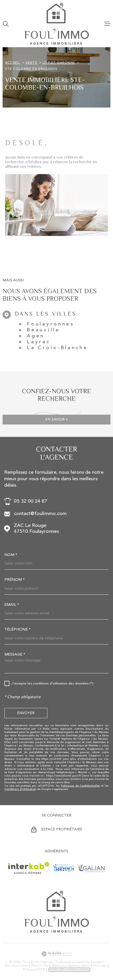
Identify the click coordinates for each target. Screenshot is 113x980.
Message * (15, 655)
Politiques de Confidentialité (80, 786)
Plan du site (40, 966)
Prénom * (15, 580)
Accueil (13, 63)
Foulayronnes (50, 324)
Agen (36, 336)
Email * (12, 605)
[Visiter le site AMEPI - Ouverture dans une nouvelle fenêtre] (63, 868)
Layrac (38, 342)
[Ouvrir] (6, 24)
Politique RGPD (34, 970)
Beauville (43, 330)
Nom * (11, 555)
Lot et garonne (59, 63)
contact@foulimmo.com (40, 514)
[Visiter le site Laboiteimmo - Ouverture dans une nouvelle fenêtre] (57, 954)
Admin (86, 966)
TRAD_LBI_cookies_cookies (69, 970)
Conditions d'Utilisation (20, 789)
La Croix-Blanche (57, 348)
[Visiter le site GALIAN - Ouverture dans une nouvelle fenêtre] (91, 868)
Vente (31, 63)
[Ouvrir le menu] (107, 24)
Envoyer (26, 713)
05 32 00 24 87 (31, 501)
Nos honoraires (17, 966)
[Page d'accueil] (57, 24)
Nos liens (101, 966)
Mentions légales (65, 966)
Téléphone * (18, 630)
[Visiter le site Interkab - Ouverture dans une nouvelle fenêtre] (29, 868)
